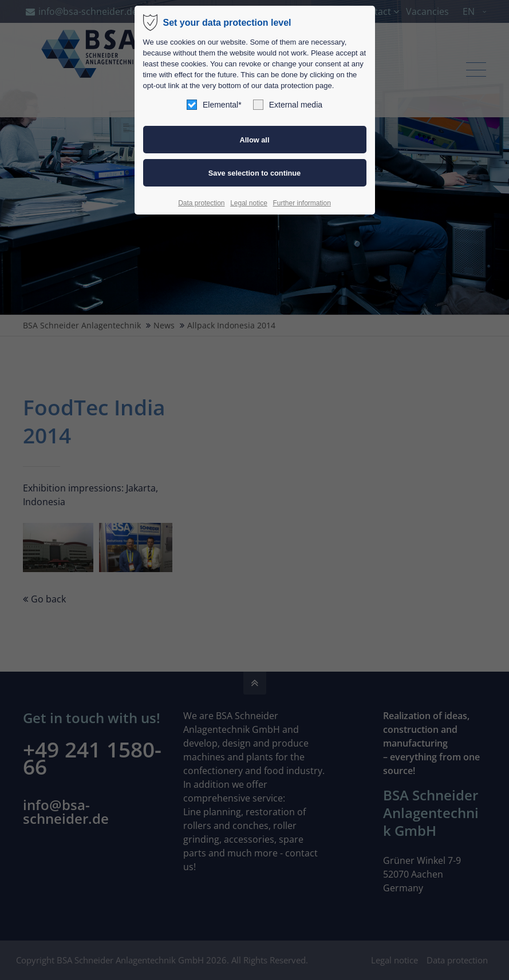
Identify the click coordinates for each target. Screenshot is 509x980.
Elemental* (214, 105)
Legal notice (249, 203)
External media (288, 105)
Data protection (201, 203)
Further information (301, 203)
